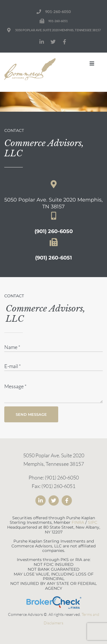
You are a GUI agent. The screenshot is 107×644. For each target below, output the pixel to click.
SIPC (93, 522)
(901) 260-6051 (53, 258)
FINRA (78, 522)
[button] (92, 63)
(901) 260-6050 (54, 231)
